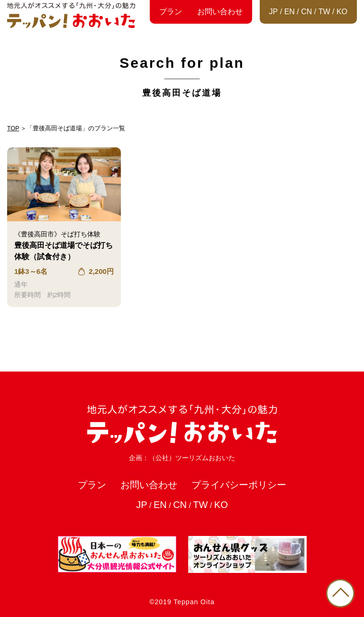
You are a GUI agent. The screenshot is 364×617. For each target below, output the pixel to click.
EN (290, 12)
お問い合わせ (220, 12)
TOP (13, 128)
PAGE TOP (340, 593)
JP (274, 12)
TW (324, 12)
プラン (171, 12)
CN (306, 12)
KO (342, 12)
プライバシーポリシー (239, 485)
